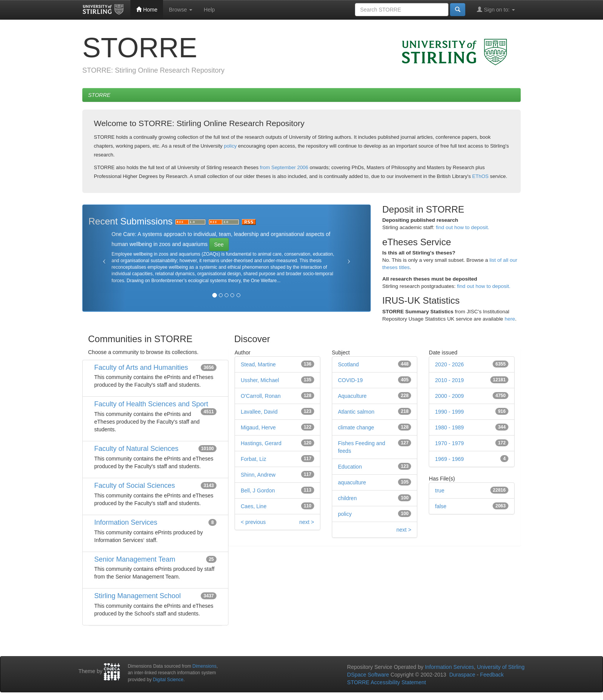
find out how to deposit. (462, 227)
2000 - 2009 (449, 396)
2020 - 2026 (449, 364)
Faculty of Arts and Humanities (141, 367)
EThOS (481, 176)
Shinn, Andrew (258, 475)
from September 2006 (284, 167)
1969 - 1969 (449, 459)
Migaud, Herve (258, 427)
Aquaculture (352, 396)
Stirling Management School (137, 596)
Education (350, 467)
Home (147, 9)
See (219, 244)
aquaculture (352, 482)
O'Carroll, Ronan (261, 396)
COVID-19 (351, 380)
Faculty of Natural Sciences (136, 449)
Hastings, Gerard (261, 443)
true (440, 490)
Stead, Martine (258, 364)
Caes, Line (254, 506)
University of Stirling (501, 667)
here (510, 319)
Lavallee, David (259, 412)
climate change (356, 427)
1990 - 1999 (449, 412)
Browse (181, 10)
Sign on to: (496, 9)
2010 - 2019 (449, 380)
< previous (253, 522)
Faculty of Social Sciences (135, 486)
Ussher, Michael (260, 380)
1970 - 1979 (449, 443)
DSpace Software (368, 675)
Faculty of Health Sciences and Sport (151, 404)
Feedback (492, 675)
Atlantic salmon (356, 412)
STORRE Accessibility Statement (387, 682)
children (347, 498)
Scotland (348, 364)
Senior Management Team (135, 559)
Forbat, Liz (253, 459)
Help (209, 10)
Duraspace (462, 675)
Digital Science (168, 680)
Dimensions (204, 666)
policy (230, 146)
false (441, 506)
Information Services (126, 522)
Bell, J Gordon (258, 490)
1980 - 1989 (449, 427)
